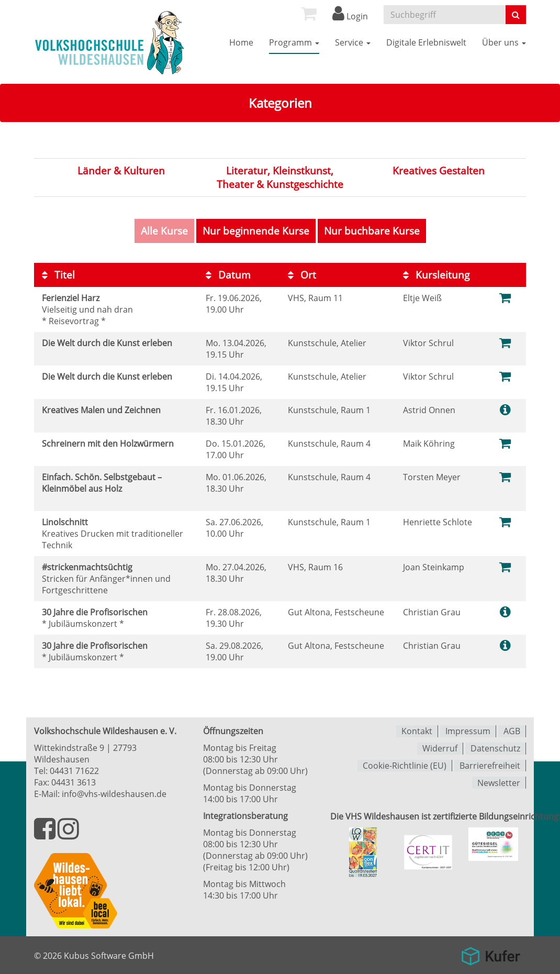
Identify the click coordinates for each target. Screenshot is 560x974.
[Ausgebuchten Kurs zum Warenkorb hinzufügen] (506, 566)
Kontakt (417, 731)
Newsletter (499, 781)
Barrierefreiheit (490, 765)
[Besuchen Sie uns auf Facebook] (46, 835)
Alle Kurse (164, 231)
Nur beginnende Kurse (256, 231)
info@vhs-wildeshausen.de (114, 794)
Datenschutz (495, 748)
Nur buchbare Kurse (372, 231)
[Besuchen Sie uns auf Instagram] (68, 835)
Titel (58, 274)
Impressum (468, 731)
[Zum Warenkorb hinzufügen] (506, 297)
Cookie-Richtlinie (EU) (405, 765)
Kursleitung (436, 274)
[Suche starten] (516, 15)
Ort (302, 274)
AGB (512, 731)
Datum (228, 274)
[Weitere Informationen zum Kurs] (505, 409)
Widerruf (440, 748)
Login (350, 16)
